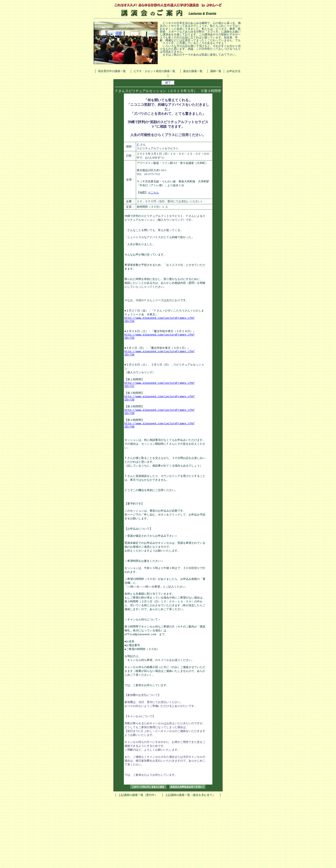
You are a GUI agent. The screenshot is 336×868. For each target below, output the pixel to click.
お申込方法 (233, 71)
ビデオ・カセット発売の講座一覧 (154, 71)
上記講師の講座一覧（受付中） (138, 863)
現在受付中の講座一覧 (112, 71)
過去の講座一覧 (193, 71)
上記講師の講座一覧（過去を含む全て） (190, 863)
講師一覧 (216, 71)
